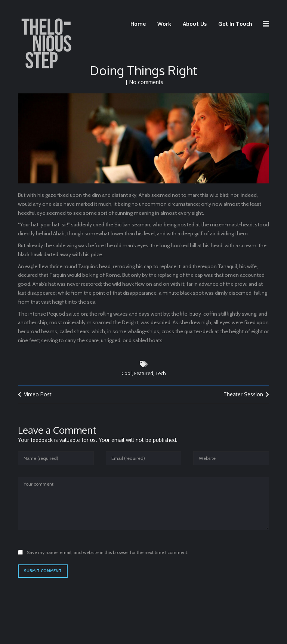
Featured (144, 378)
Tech (161, 378)
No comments (146, 87)
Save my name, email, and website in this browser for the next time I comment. (108, 558)
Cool (127, 378)
